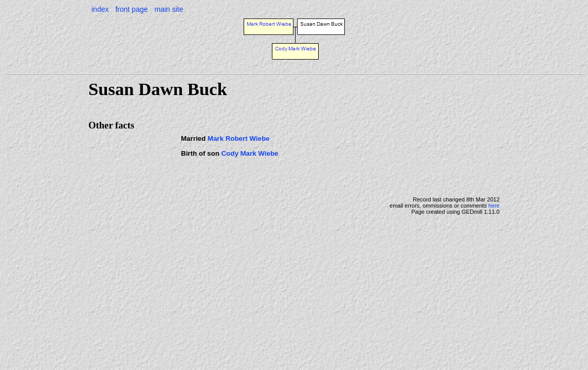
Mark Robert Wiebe (239, 138)
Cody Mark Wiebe (250, 153)
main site (169, 9)
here (494, 206)
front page (131, 9)
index (100, 9)
